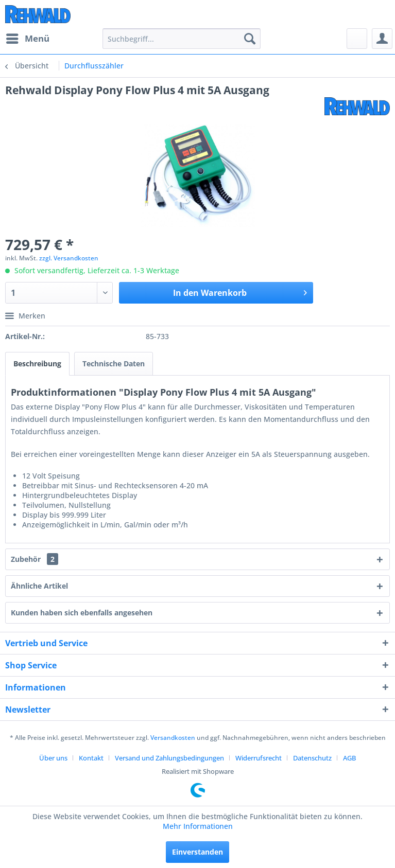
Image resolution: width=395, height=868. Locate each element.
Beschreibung (37, 364)
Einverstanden (198, 852)
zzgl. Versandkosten (69, 258)
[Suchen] (250, 39)
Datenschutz (312, 758)
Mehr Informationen (198, 826)
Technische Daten (114, 364)
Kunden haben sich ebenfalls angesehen (82, 613)
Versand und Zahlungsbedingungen (169, 758)
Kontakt (91, 758)
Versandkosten (173, 738)
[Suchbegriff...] (182, 39)
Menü (28, 37)
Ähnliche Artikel (39, 586)
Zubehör (35, 559)
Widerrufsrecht (259, 758)
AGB (349, 758)
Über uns (53, 758)
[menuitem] (27, 39)
